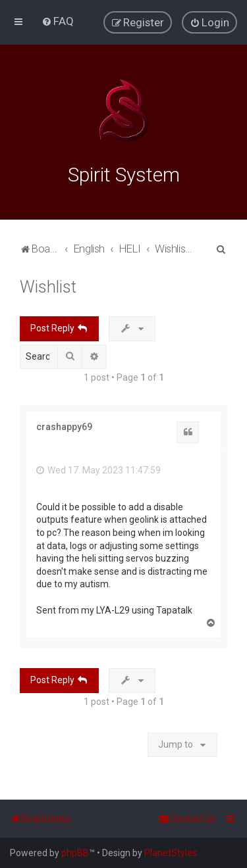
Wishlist (48, 287)
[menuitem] (58, 21)
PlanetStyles (171, 853)
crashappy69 (64, 427)
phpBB (75, 853)
